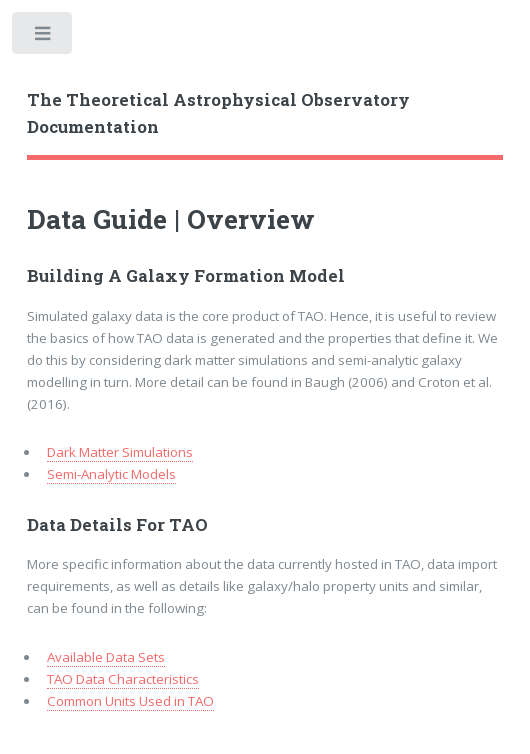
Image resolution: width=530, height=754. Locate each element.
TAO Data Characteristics (123, 679)
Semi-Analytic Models (111, 474)
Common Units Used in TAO (130, 701)
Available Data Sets (106, 657)
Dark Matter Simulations (120, 452)
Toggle (43, 37)
